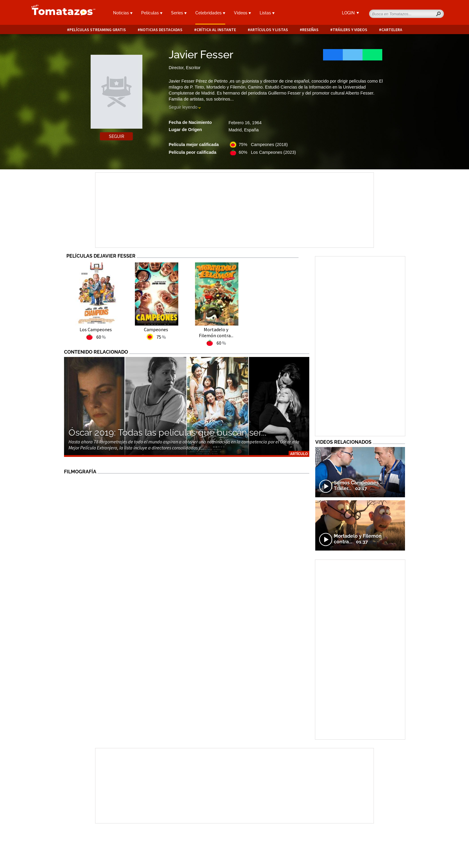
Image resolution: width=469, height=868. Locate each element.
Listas (267, 13)
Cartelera (392, 30)
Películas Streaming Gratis (98, 30)
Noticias (123, 13)
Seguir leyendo (183, 107)
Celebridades (210, 13)
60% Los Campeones (267, 152)
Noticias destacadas (161, 30)
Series (179, 13)
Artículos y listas (269, 30)
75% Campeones (263, 145)
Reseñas (310, 30)
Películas (152, 13)
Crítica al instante (216, 30)
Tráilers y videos (350, 30)
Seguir (117, 136)
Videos (242, 13)
